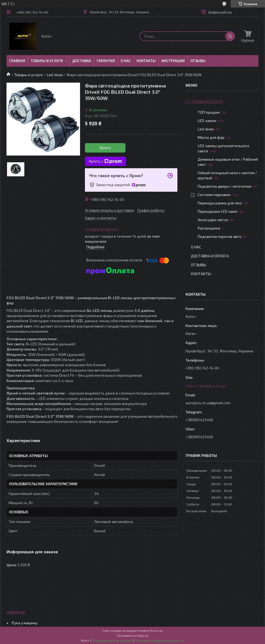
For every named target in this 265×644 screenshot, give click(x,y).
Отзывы (198, 61)
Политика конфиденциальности (160, 640)
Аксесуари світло (213, 220)
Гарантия (106, 61)
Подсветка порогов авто (220, 236)
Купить (105, 148)
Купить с (105, 161)
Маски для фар (211, 137)
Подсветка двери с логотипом (225, 186)
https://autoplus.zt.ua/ (206, 386)
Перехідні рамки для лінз (220, 203)
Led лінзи (55, 75)
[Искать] (230, 36)
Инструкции (173, 61)
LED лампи (207, 121)
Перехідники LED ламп (218, 211)
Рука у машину (25, 623)
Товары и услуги (47, 61)
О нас (126, 61)
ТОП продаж (209, 112)
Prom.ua (156, 630)
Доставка (82, 61)
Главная (17, 61)
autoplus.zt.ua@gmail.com (208, 403)
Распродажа (209, 228)
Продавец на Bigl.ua (133, 635)
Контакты (146, 61)
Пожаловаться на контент (112, 640)
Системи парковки (214, 195)
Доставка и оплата (210, 256)
